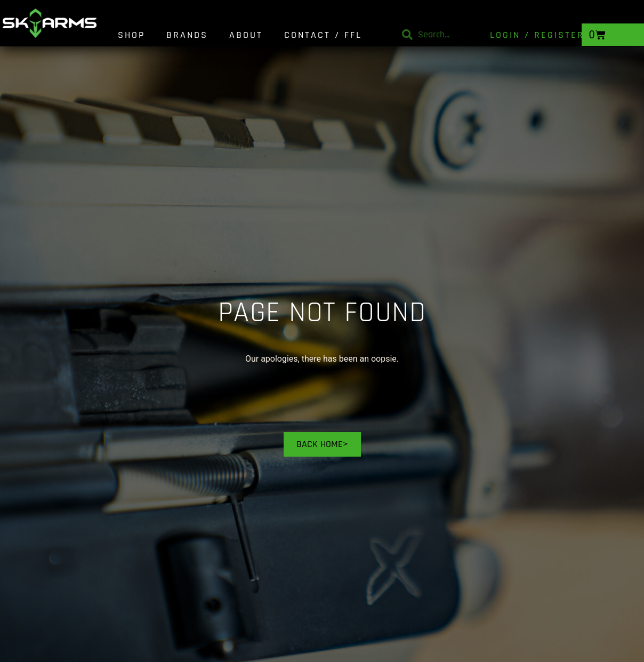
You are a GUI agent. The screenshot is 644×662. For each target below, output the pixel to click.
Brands (187, 35)
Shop (131, 35)
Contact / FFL (323, 35)
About (246, 35)
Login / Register (537, 35)
